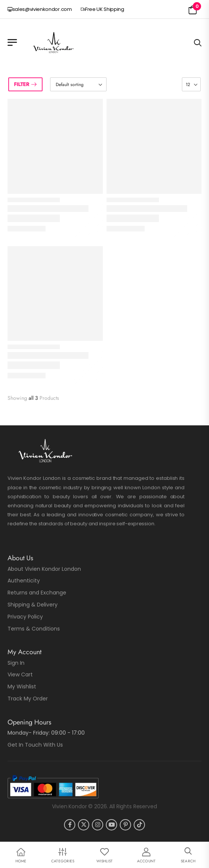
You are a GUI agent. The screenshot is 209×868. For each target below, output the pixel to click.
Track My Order (28, 699)
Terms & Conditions (34, 629)
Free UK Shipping (102, 9)
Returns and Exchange (37, 593)
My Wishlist (22, 687)
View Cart (20, 674)
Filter (22, 84)
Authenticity (24, 581)
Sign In (16, 663)
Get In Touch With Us (35, 745)
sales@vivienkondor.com (40, 9)
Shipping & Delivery (33, 605)
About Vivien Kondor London (44, 569)
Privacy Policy (25, 617)
